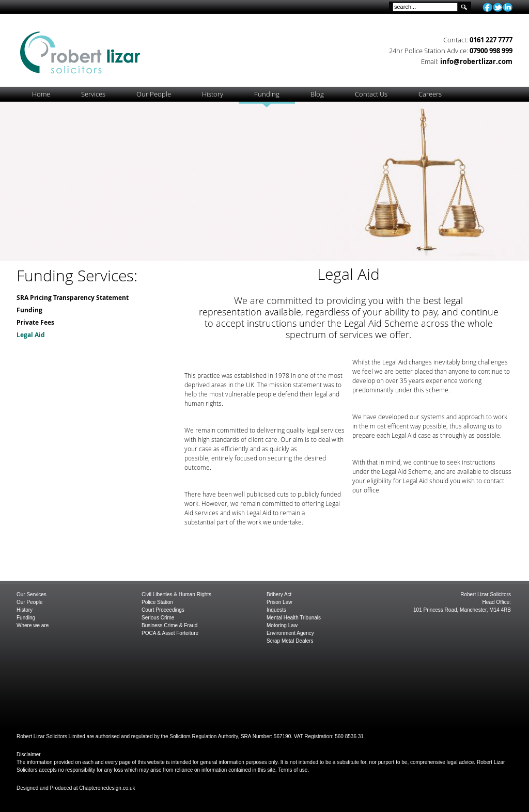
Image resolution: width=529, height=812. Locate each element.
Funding (29, 310)
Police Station (157, 602)
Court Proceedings (163, 610)
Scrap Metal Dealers (290, 641)
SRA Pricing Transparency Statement (73, 298)
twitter (498, 7)
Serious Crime (158, 618)
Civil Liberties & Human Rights (176, 594)
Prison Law (279, 602)
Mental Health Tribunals (294, 618)
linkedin (508, 7)
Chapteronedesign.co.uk (107, 788)
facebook (487, 7)
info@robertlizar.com (476, 61)
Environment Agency (290, 633)
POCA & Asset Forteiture (170, 633)
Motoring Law (282, 625)
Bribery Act (279, 594)
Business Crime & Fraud (169, 625)
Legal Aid (31, 335)
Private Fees (35, 322)
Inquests (276, 610)
